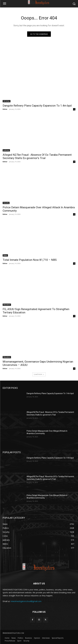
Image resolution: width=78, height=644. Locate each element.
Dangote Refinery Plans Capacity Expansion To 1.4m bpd (37, 106)
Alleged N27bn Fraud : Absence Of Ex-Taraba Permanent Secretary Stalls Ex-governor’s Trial (37, 156)
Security (6, 203)
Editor (5, 109)
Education (7, 305)
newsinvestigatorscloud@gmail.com (26, 601)
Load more (39, 374)
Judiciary (6, 150)
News (5, 255)
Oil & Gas (7, 101)
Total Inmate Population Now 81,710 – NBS (30, 260)
